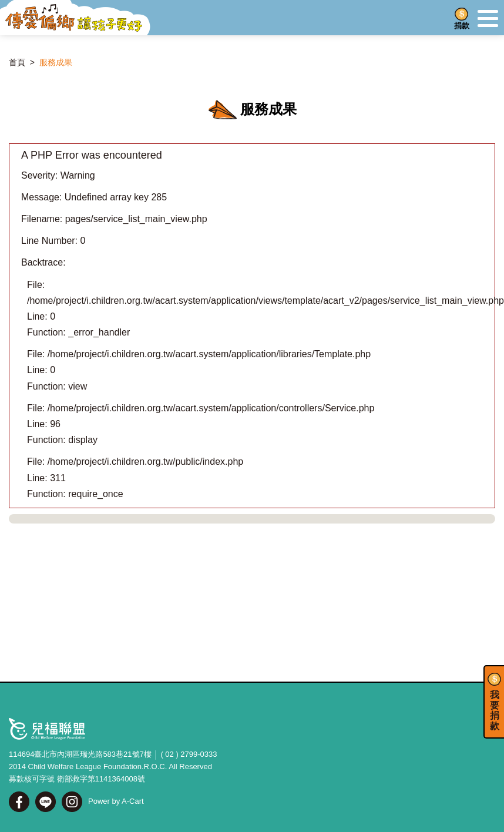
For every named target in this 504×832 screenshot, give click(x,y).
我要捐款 (495, 710)
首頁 (17, 62)
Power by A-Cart (116, 801)
